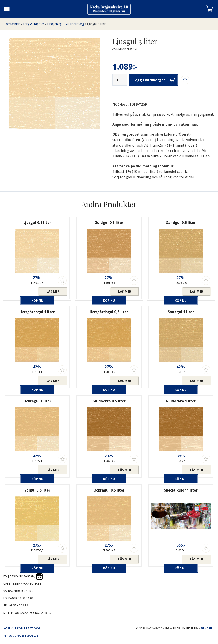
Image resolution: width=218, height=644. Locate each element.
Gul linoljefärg (74, 24)
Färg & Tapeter (34, 24)
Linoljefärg (54, 24)
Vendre (207, 629)
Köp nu (23, 292)
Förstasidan (12, 24)
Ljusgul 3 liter (96, 24)
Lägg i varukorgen (154, 80)
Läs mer (53, 292)
